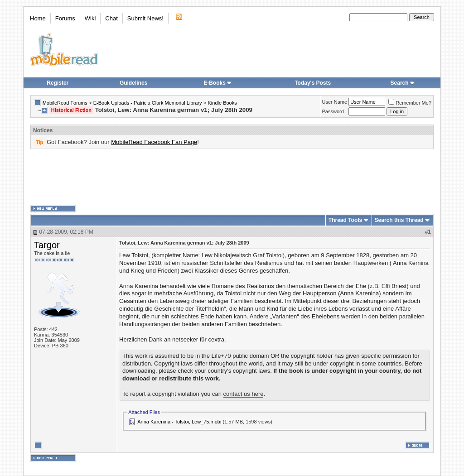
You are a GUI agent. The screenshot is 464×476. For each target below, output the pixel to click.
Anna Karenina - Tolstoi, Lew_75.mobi (179, 422)
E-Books (218, 83)
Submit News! (145, 18)
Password (333, 111)
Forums (65, 18)
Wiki (90, 18)
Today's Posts (313, 83)
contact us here (244, 394)
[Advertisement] (232, 177)
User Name (335, 102)
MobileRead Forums (65, 103)
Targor (47, 245)
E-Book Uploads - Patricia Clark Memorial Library (148, 103)
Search (403, 83)
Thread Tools (345, 220)
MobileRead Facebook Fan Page (154, 142)
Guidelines (133, 83)
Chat (111, 18)
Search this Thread (399, 220)
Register (58, 83)
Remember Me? (410, 103)
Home (38, 18)
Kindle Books (222, 103)
